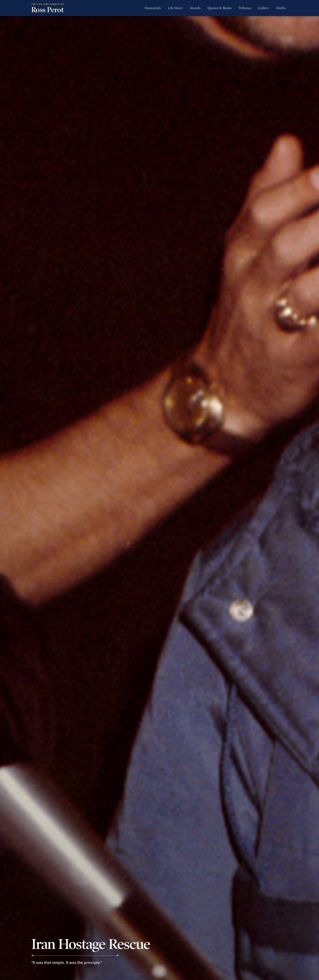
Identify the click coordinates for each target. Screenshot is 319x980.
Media (281, 8)
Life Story (175, 8)
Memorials (153, 8)
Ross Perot (48, 8)
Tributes (245, 8)
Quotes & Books (220, 8)
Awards (195, 8)
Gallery (264, 8)
